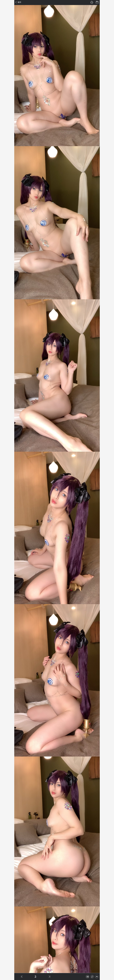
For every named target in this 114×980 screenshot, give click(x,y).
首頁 (92, 2)
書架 (97, 2)
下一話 (49, 977)
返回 (19, 2)
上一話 (22, 977)
